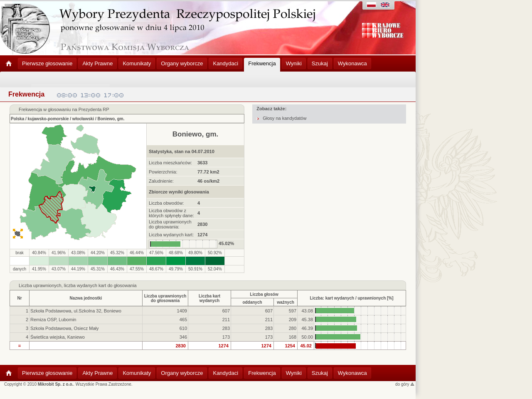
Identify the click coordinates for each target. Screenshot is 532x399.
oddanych (252, 302)
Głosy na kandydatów (284, 118)
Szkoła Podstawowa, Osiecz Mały (64, 328)
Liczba (25, 285)
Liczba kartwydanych (209, 298)
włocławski (83, 119)
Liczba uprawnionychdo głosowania (165, 298)
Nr (19, 298)
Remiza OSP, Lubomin (53, 320)
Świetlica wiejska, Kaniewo (58, 337)
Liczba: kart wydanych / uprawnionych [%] (351, 298)
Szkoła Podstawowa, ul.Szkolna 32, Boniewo (76, 311)
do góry (405, 384)
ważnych (286, 302)
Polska (17, 119)
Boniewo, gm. (111, 119)
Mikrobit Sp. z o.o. (56, 384)
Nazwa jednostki (86, 298)
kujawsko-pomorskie (48, 119)
